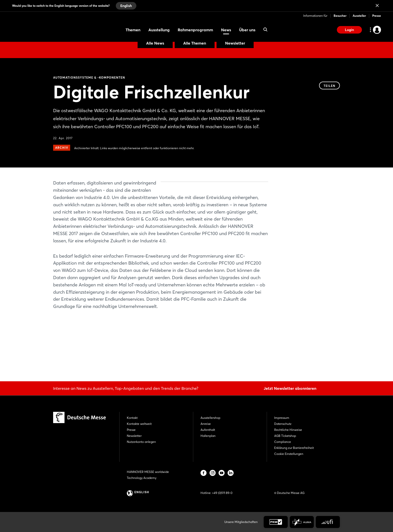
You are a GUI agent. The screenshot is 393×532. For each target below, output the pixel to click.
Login (349, 30)
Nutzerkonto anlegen (141, 442)
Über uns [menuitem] (247, 30)
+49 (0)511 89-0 (222, 493)
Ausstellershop (210, 418)
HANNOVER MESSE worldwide (148, 472)
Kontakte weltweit (139, 424)
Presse (377, 16)
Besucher (340, 16)
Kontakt (132, 418)
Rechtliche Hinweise (288, 430)
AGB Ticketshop (285, 436)
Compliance (283, 442)
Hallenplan (208, 436)
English (126, 6)
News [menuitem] (226, 30)
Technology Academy (142, 478)
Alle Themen (195, 43)
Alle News (155, 43)
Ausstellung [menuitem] (159, 30)
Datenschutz (283, 424)
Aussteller (359, 16)
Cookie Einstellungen (289, 454)
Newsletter (235, 43)
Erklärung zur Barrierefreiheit (294, 448)
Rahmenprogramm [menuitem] (195, 30)
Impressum (282, 418)
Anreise (206, 424)
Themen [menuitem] (133, 30)
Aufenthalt (208, 430)
